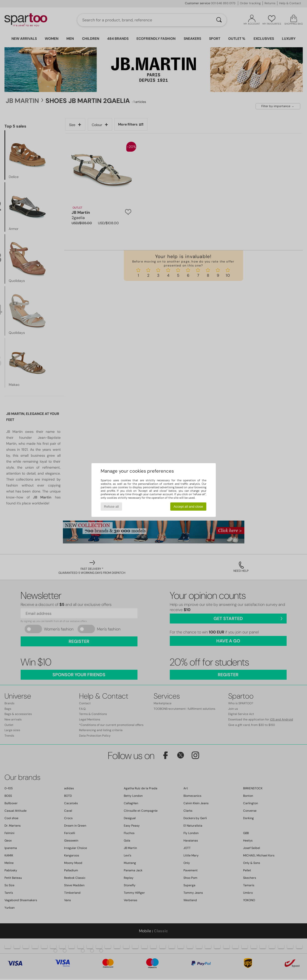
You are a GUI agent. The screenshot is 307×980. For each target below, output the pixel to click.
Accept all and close (188, 507)
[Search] (219, 20)
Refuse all (111, 507)
